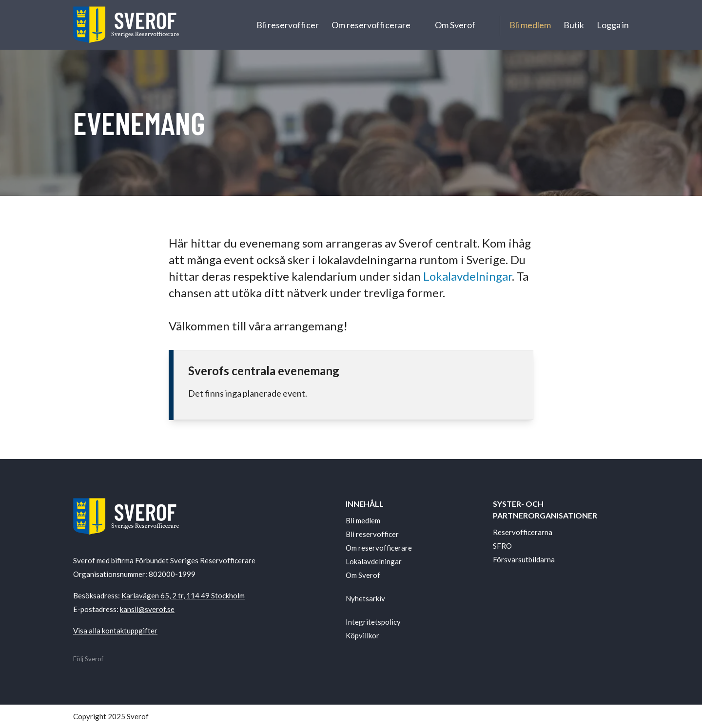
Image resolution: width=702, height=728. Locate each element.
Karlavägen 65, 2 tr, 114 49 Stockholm (183, 595)
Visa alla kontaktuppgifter (115, 631)
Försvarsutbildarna (524, 559)
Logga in (613, 25)
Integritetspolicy (373, 622)
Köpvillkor (362, 635)
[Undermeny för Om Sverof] (484, 25)
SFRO (502, 546)
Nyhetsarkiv (365, 598)
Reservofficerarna (523, 532)
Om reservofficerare (371, 25)
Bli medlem (530, 25)
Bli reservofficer (288, 25)
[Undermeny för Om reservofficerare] (419, 25)
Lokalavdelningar (468, 276)
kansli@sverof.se (147, 609)
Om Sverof (455, 25)
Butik (574, 25)
